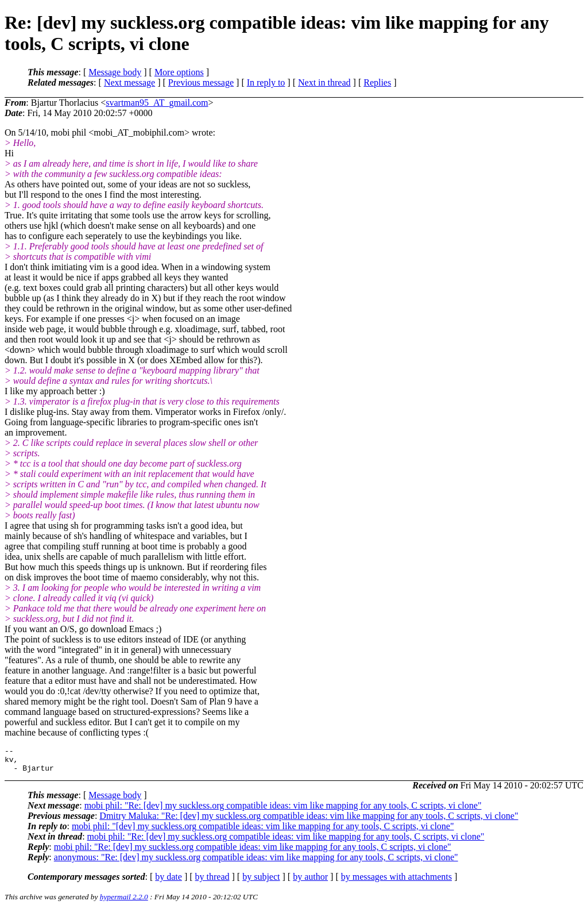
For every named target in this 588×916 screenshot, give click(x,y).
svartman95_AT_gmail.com (157, 103)
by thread (212, 882)
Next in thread (324, 82)
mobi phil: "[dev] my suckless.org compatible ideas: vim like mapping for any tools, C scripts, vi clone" (263, 831)
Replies (377, 82)
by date (169, 882)
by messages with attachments (396, 882)
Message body (115, 72)
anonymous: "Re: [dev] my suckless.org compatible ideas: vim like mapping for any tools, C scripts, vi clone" (256, 862)
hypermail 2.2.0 (124, 902)
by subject (261, 882)
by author (310, 882)
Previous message (201, 82)
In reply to (266, 82)
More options (179, 72)
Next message (129, 82)
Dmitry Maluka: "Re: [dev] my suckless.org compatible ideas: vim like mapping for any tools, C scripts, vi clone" (309, 821)
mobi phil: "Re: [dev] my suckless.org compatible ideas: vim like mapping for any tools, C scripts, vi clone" (283, 811)
